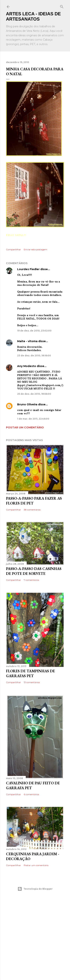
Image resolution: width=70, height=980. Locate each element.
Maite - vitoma (27, 341)
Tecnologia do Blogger (35, 889)
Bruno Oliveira (27, 404)
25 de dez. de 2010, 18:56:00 (34, 394)
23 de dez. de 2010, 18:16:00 (34, 356)
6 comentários (31, 794)
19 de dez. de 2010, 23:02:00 (34, 331)
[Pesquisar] (62, 6)
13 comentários (32, 682)
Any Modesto (27, 366)
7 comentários (31, 580)
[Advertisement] (35, 936)
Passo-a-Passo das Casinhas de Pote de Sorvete (34, 571)
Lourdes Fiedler (28, 269)
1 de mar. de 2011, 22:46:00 (33, 419)
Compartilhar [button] (13, 249)
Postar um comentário (25, 427)
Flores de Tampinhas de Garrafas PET (30, 673)
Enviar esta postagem (35, 249)
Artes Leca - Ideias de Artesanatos (33, 16)
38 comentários (32, 510)
